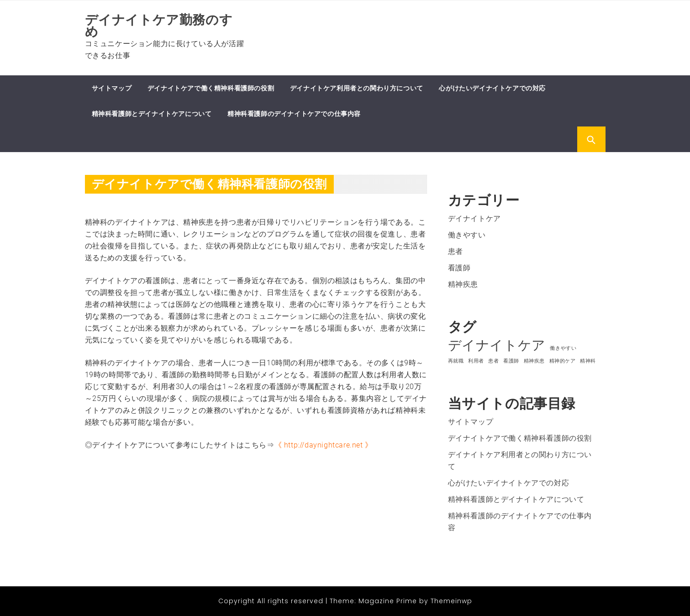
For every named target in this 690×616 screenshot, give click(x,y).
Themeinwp (451, 601)
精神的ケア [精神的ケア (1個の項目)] (563, 361)
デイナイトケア (474, 218)
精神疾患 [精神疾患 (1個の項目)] (534, 361)
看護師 (459, 268)
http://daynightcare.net (324, 445)
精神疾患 (463, 284)
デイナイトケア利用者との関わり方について (357, 88)
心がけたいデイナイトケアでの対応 (492, 88)
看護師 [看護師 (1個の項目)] (511, 361)
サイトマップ (112, 88)
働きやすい (467, 235)
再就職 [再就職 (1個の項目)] (456, 361)
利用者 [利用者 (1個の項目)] (476, 361)
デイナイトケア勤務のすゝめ (166, 26)
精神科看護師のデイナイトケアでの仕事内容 (294, 114)
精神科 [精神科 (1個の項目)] (588, 361)
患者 (456, 251)
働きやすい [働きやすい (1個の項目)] (563, 348)
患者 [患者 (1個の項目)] (493, 361)
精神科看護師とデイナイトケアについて (152, 114)
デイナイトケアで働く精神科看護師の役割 (211, 88)
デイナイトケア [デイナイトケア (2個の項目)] (497, 345)
